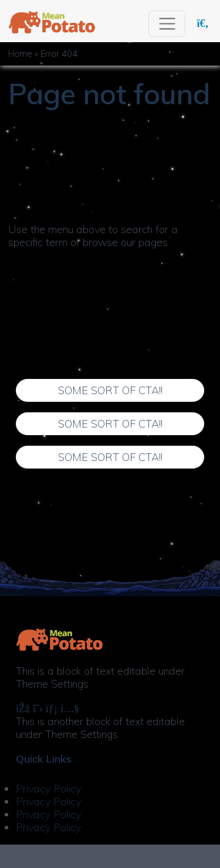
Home (20, 54)
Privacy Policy (48, 789)
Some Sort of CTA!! (110, 390)
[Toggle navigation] (167, 24)
